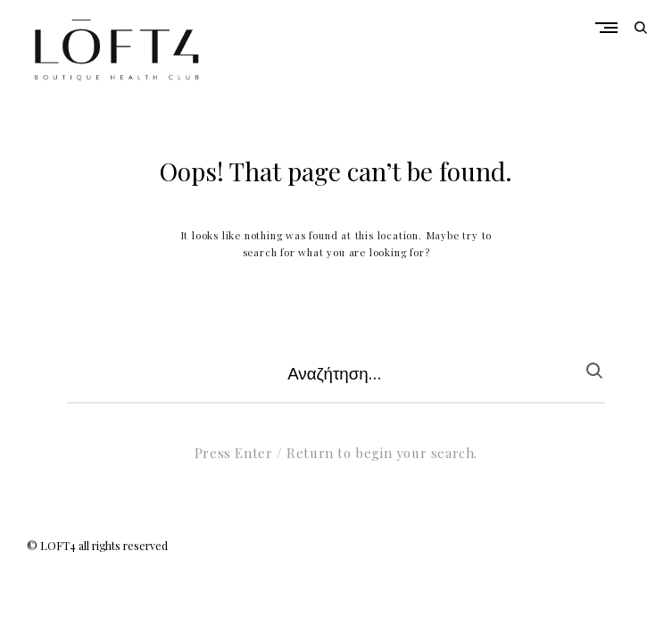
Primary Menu (611, 28)
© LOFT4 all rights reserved (97, 546)
